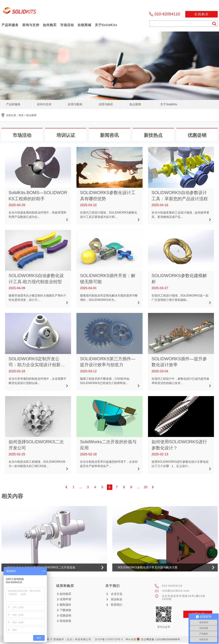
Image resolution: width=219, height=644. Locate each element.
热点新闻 (31, 115)
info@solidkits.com (176, 591)
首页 (21, 115)
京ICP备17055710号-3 (109, 639)
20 (145, 487)
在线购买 (202, 14)
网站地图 (131, 639)
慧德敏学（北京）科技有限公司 (19, 11)
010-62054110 (167, 14)
